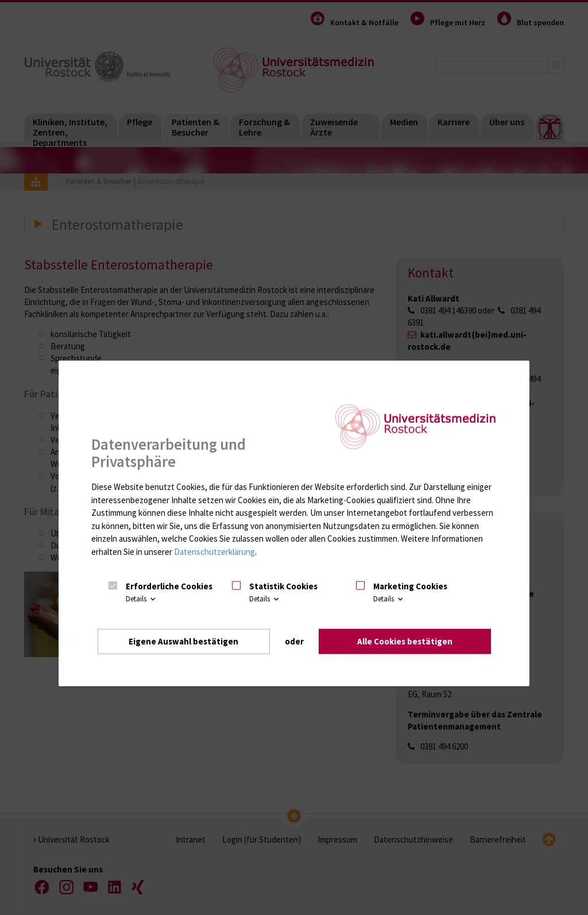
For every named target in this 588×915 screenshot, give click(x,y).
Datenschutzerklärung (214, 551)
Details (142, 599)
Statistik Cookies (283, 586)
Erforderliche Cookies (169, 586)
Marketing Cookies (410, 586)
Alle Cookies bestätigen (405, 641)
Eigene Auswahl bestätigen (183, 641)
